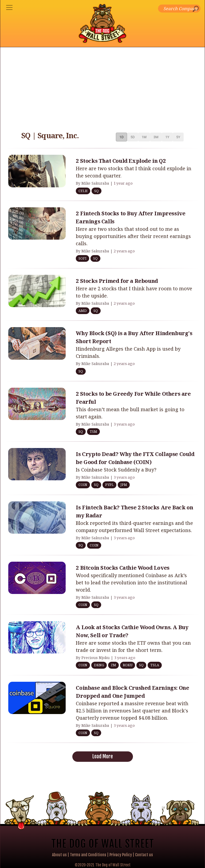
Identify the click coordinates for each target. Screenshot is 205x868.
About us (59, 855)
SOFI (82, 258)
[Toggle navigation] (9, 7)
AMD (83, 311)
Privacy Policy (121, 855)
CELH (83, 191)
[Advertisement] (102, 87)
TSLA (155, 665)
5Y (178, 137)
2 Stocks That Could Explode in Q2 (121, 161)
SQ (96, 191)
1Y (167, 137)
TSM (93, 431)
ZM (113, 665)
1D (121, 137)
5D (133, 137)
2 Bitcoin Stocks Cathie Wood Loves (123, 568)
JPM (124, 485)
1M (144, 137)
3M (156, 137)
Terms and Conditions (88, 855)
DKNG (99, 665)
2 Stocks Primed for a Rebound (117, 281)
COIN (83, 485)
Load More (103, 756)
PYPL (109, 485)
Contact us (144, 855)
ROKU (128, 665)
